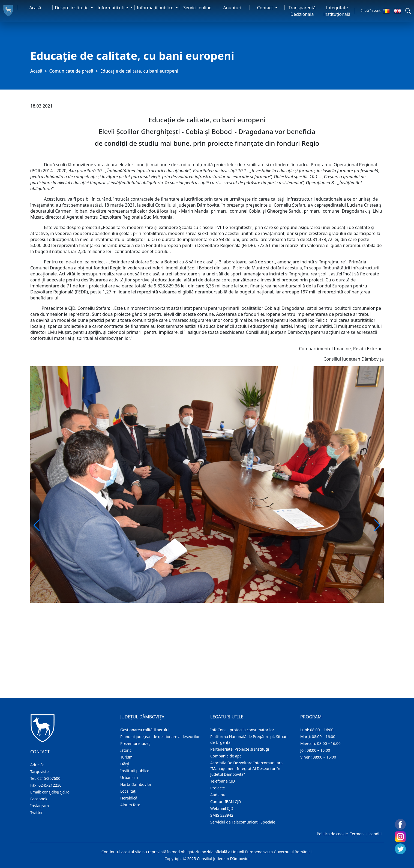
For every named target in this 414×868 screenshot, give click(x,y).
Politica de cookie (332, 834)
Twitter (37, 812)
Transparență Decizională (302, 11)
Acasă (35, 8)
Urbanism (129, 778)
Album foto (130, 805)
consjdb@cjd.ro (56, 792)
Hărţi (125, 764)
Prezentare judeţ (135, 743)
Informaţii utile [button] (113, 8)
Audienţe (218, 795)
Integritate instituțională (337, 11)
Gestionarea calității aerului (145, 730)
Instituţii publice (135, 771)
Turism (126, 757)
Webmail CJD (222, 808)
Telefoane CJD (223, 781)
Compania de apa (226, 756)
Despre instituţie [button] (72, 8)
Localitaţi (128, 791)
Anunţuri (232, 8)
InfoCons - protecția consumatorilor (242, 730)
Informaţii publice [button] (156, 8)
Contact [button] (265, 8)
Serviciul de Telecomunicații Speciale (243, 822)
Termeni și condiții (366, 834)
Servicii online (197, 8)
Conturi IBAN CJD (226, 802)
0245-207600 (49, 778)
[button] (408, 11)
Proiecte (218, 788)
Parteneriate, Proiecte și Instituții (240, 749)
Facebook (39, 799)
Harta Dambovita (136, 784)
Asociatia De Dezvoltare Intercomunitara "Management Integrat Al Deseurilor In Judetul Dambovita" (246, 769)
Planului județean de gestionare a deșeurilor (160, 737)
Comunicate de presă (71, 71)
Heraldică (129, 798)
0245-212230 (50, 785)
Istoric (126, 750)
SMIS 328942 (222, 815)
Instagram (40, 806)
